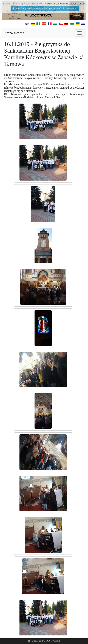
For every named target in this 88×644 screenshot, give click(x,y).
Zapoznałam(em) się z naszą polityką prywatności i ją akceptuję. (45, 8)
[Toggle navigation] (80, 33)
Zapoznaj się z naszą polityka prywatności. (22, 4)
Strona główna (14, 33)
